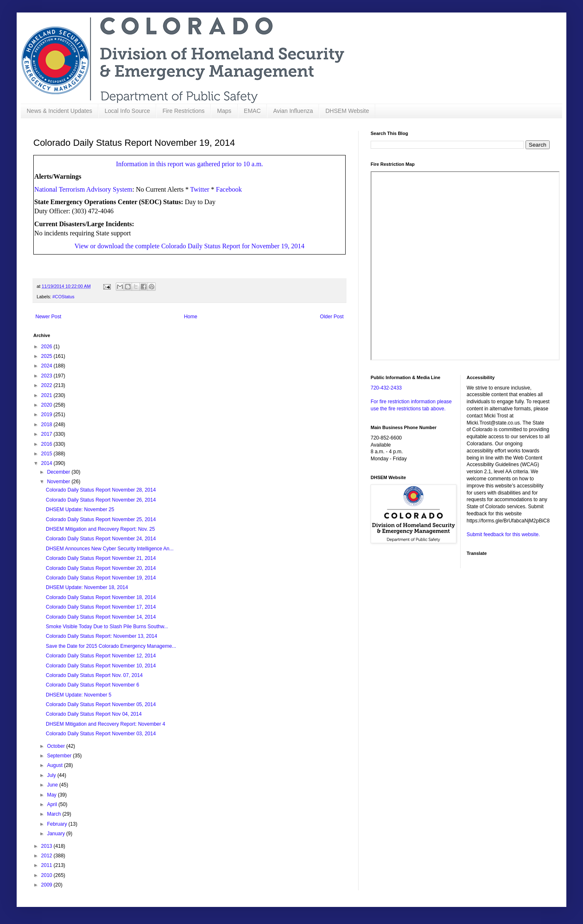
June (53, 785)
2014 (47, 463)
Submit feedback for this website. (503, 534)
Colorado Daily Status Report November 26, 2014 (101, 500)
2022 (47, 385)
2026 (47, 347)
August (56, 765)
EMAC (252, 111)
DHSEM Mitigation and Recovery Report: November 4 (106, 724)
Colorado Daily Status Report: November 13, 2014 (101, 636)
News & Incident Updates (59, 111)
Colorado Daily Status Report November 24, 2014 (101, 539)
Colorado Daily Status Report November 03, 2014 (101, 734)
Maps (224, 111)
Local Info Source (127, 111)
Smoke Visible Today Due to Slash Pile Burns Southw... (107, 627)
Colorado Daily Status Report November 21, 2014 (101, 558)
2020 (47, 405)
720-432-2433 (386, 388)
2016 (47, 444)
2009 (47, 885)
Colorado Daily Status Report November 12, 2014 (101, 656)
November (59, 482)
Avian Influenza (293, 111)
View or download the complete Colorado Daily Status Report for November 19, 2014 (189, 246)
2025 (47, 356)
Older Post (332, 317)
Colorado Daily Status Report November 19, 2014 (101, 578)
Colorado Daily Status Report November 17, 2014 (101, 607)
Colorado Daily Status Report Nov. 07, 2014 (94, 675)
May (52, 795)
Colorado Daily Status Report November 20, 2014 (101, 568)
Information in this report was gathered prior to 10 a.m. (189, 164)
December (59, 472)
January (57, 834)
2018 (47, 425)
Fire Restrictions (183, 111)
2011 (47, 865)
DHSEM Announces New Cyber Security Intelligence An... (110, 549)
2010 (47, 875)
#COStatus (64, 297)
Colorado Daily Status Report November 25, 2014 (101, 519)
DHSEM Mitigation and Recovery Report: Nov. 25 (100, 529)
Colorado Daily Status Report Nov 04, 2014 (94, 714)
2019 (47, 415)
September (60, 756)
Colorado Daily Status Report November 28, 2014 (101, 490)
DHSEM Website (347, 111)
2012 (47, 856)
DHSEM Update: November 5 (78, 695)
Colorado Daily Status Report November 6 (92, 685)
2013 (47, 846)
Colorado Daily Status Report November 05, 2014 (101, 704)
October (57, 746)
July (52, 775)
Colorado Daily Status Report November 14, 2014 (101, 617)
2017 (47, 434)
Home (191, 317)
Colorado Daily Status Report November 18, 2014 (101, 597)
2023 (47, 376)
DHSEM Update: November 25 (80, 509)
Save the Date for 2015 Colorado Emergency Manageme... (111, 646)
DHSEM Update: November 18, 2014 (87, 587)
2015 (47, 454)
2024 (47, 366)
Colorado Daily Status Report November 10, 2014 (101, 666)
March (55, 814)
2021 (47, 395)
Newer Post (48, 317)
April (53, 804)
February (58, 824)
